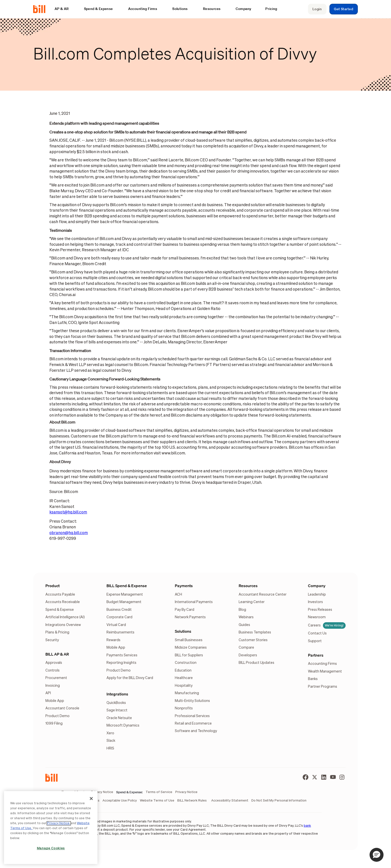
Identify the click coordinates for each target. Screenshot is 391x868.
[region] (51, 828)
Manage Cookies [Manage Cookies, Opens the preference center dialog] (51, 848)
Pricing (271, 9)
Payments (184, 586)
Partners (316, 655)
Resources (248, 586)
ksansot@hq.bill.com (68, 512)
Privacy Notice (59, 823)
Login (317, 9)
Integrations (117, 694)
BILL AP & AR (57, 654)
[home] (41, 9)
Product (52, 586)
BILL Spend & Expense (127, 586)
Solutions (183, 631)
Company (317, 586)
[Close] (91, 799)
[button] (64, 9)
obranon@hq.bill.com (69, 533)
